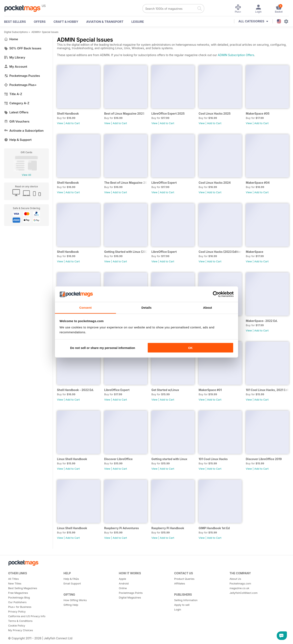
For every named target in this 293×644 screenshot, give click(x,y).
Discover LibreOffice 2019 (264, 459)
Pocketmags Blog (19, 597)
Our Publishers (17, 602)
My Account (16, 67)
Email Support (72, 583)
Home (11, 39)
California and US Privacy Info (27, 616)
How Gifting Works (75, 600)
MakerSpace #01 (210, 390)
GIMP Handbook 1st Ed (214, 528)
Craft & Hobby (66, 22)
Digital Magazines (130, 597)
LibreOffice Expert (164, 183)
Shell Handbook (68, 113)
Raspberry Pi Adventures (121, 528)
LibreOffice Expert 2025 (168, 113)
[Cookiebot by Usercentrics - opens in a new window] (216, 294)
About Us (235, 579)
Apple (122, 579)
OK (190, 348)
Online (123, 588)
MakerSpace (255, 252)
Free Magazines (18, 593)
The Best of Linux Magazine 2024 (126, 183)
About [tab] (208, 308)
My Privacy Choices (21, 630)
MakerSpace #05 (258, 113)
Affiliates (180, 583)
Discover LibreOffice (118, 459)
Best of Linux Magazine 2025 (124, 113)
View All (26, 175)
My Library (15, 57)
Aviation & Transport (105, 22)
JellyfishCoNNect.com (244, 593)
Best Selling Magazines (23, 588)
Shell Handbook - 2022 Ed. (75, 390)
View (60, 123)
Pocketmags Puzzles (22, 76)
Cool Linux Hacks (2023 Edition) (220, 252)
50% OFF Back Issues (23, 48)
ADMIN (36, 32)
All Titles (13, 579)
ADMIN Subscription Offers (236, 55)
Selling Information (186, 600)
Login (178, 609)
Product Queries (184, 579)
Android (124, 583)
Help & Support (18, 140)
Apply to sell (182, 605)
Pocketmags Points (131, 593)
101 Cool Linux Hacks (213, 459)
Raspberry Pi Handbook (168, 528)
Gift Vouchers (17, 121)
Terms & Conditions (20, 621)
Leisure (138, 22)
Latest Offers (16, 112)
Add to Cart (73, 123)
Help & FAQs (71, 579)
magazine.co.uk (239, 588)
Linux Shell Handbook (72, 459)
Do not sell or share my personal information (103, 348)
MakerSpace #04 (258, 183)
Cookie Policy (17, 626)
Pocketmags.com (240, 583)
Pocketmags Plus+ (20, 85)
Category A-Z (17, 103)
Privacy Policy (17, 611)
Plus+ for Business (20, 607)
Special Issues (50, 32)
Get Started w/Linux (165, 390)
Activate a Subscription (24, 131)
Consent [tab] (86, 308)
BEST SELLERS (15, 22)
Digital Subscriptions (16, 32)
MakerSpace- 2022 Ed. (262, 321)
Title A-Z (13, 94)
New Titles (15, 583)
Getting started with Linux (169, 459)
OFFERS (40, 22)
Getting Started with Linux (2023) (126, 252)
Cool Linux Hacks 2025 (215, 113)
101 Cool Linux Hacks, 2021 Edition (267, 390)
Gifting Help (71, 605)
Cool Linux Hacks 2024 (215, 183)
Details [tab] (146, 308)
